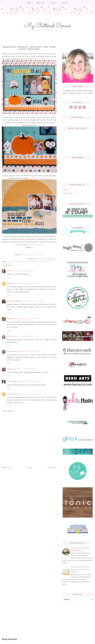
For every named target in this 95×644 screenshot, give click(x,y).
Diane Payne (12, 381)
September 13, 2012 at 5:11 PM (27, 283)
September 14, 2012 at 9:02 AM (29, 351)
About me (40, 3)
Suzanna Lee (12, 394)
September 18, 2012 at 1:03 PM (29, 394)
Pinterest (33, 255)
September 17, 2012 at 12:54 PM (30, 381)
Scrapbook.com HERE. (35, 244)
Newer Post (7, 468)
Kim (8, 336)
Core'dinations (14, 261)
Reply (9, 278)
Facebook (24, 255)
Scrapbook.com (45, 261)
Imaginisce (34, 261)
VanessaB (11, 319)
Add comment (9, 411)
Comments (68, 193)
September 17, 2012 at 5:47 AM (24, 369)
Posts (66, 189)
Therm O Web (7, 264)
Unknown (11, 283)
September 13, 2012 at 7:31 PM (31, 301)
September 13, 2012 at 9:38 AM (22, 271)
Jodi (8, 271)
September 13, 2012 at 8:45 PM (27, 319)
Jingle (9, 369)
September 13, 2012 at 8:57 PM (22, 336)
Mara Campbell (13, 301)
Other (41, 255)
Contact (65, 3)
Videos (53, 3)
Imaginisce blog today (41, 59)
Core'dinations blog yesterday (39, 178)
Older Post (52, 468)
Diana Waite (12, 351)
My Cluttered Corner (47, 26)
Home (29, 3)
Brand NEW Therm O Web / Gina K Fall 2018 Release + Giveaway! (81, 569)
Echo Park (25, 261)
